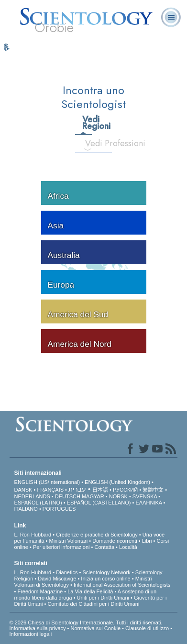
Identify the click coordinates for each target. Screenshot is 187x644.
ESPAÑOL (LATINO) (38, 503)
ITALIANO (26, 509)
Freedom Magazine (40, 591)
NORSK (118, 496)
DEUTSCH (68, 496)
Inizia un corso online (105, 579)
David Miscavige (57, 579)
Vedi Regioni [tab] (87, 123)
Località (128, 547)
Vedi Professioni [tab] (92, 143)
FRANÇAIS (50, 490)
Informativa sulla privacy (38, 628)
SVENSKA (145, 496)
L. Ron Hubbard (33, 535)
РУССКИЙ (125, 490)
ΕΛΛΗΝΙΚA (148, 503)
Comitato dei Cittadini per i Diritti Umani (93, 604)
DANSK (23, 490)
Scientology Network (106, 572)
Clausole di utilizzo (147, 628)
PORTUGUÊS (59, 509)
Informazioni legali (31, 634)
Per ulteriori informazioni (61, 547)
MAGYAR (93, 496)
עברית (77, 489)
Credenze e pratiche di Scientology (97, 535)
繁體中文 (153, 490)
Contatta (104, 547)
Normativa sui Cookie (96, 628)
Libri (147, 541)
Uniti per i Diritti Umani (103, 598)
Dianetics (67, 572)
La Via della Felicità (90, 591)
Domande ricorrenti (115, 541)
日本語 (100, 490)
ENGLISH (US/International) (47, 482)
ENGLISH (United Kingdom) (117, 482)
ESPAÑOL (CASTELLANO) (99, 503)
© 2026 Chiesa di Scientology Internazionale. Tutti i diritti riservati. (86, 623)
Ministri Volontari (69, 541)
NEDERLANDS (32, 496)
